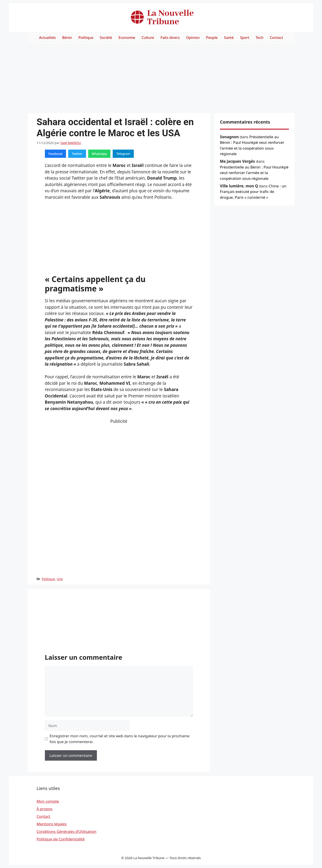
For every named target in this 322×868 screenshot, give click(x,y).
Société (106, 38)
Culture (148, 38)
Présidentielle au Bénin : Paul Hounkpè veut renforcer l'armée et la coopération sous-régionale (254, 173)
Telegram (123, 154)
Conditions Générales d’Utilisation (67, 831)
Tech (259, 38)
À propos (45, 809)
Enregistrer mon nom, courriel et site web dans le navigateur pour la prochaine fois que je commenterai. (120, 739)
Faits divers (170, 38)
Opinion (193, 38)
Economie (127, 38)
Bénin (67, 38)
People (212, 38)
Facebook (56, 154)
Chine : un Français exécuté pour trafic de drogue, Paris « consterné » (253, 192)
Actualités (47, 38)
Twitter (77, 154)
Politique (86, 38)
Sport (245, 38)
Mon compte (48, 801)
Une (60, 579)
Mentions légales (52, 824)
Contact (276, 38)
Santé (229, 38)
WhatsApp (99, 154)
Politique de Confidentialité (61, 839)
